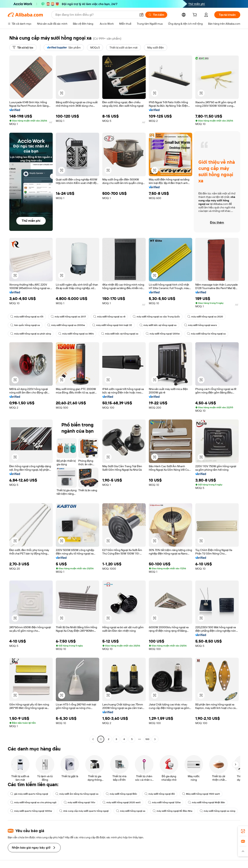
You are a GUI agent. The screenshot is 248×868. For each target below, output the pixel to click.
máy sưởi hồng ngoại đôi (160, 794)
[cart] (195, 15)
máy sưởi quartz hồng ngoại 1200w (31, 811)
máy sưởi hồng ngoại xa (131, 811)
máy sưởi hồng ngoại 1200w (163, 334)
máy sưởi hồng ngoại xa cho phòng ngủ (33, 802)
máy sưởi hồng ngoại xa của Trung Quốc (156, 317)
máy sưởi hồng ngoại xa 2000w (66, 325)
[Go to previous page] (93, 739)
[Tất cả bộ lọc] (23, 48)
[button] (62, 93)
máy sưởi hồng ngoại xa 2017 (68, 317)
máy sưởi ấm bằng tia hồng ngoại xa (77, 794)
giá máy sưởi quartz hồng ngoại (29, 794)
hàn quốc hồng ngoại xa (25, 325)
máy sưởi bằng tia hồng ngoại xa (206, 334)
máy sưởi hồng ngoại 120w (164, 802)
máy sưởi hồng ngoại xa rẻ (109, 317)
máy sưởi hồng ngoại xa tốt (27, 317)
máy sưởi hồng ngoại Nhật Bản (206, 802)
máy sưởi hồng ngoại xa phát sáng (31, 334)
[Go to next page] (155, 739)
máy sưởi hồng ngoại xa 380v (76, 334)
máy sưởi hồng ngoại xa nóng (217, 811)
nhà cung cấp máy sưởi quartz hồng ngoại (84, 811)
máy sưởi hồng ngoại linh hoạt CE (112, 325)
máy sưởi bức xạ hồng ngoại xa (158, 325)
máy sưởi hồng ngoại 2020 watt (122, 802)
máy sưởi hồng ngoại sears (200, 325)
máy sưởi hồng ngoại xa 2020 (205, 317)
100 (147, 739)
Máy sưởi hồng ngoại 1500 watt (201, 794)
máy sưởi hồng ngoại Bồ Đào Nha (173, 811)
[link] (243, 831)
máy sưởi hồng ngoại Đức (121, 794)
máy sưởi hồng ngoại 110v (79, 802)
